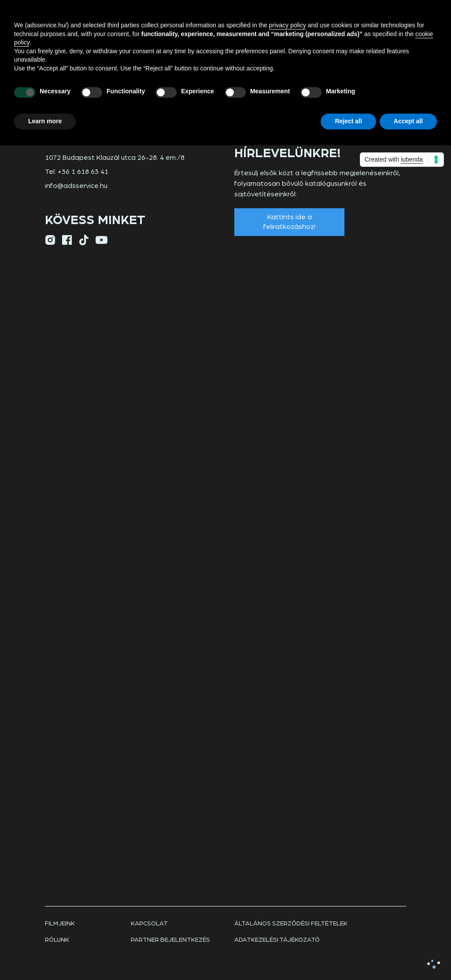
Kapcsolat (149, 924)
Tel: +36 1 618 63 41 (77, 172)
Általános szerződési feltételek (291, 924)
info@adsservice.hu (76, 186)
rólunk (57, 940)
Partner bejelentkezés (170, 940)
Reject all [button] (348, 121)
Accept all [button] (408, 121)
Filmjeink (60, 924)
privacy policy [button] (288, 25)
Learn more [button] (45, 121)
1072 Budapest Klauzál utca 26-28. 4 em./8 (115, 158)
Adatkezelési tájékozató (277, 940)
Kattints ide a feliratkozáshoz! (289, 222)
